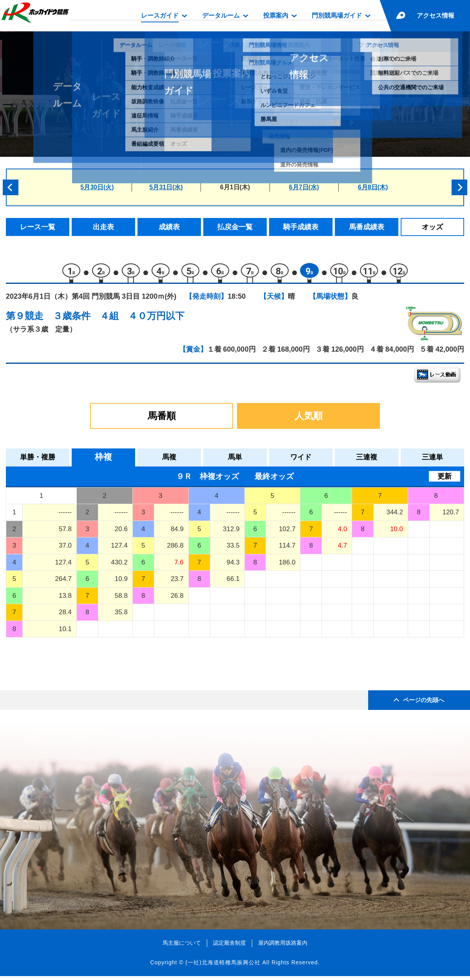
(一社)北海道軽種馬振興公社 (223, 966)
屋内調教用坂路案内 (283, 947)
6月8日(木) (373, 187)
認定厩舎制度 (230, 947)
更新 (445, 480)
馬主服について (182, 947)
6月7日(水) (304, 187)
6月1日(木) (235, 187)
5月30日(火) (97, 187)
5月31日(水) (166, 187)
